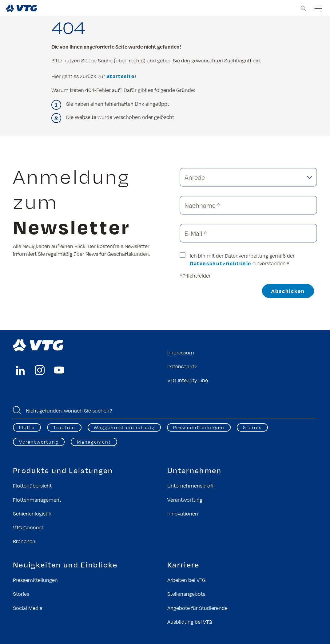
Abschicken (288, 291)
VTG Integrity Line (188, 380)
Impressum (181, 352)
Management (94, 442)
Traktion (64, 427)
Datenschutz (182, 366)
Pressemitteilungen (199, 427)
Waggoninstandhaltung (124, 427)
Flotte (27, 427)
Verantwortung (39, 442)
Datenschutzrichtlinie (221, 263)
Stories (252, 427)
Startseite (121, 76)
